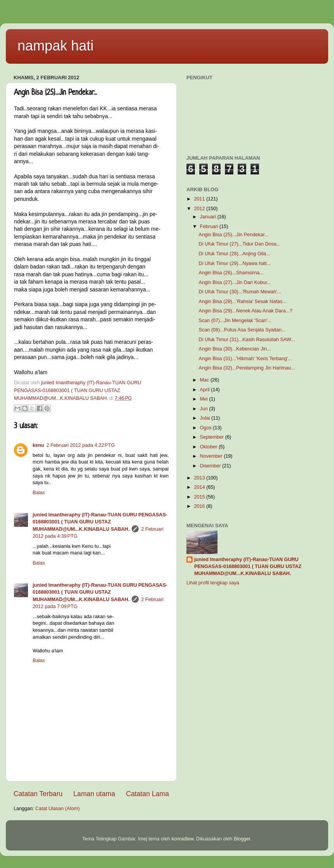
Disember (211, 466)
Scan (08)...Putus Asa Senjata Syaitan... (242, 330)
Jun (205, 409)
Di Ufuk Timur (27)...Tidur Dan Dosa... (239, 244)
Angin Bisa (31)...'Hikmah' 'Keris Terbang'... (245, 359)
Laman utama (94, 794)
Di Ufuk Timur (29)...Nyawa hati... (234, 263)
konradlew (182, 839)
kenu (38, 445)
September (213, 437)
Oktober (209, 447)
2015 (200, 497)
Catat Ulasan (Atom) (57, 809)
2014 (200, 487)
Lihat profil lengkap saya (213, 583)
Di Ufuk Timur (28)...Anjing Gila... (234, 254)
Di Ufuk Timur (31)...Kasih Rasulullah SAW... (247, 340)
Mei (205, 399)
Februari (210, 227)
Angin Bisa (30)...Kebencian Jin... (235, 349)
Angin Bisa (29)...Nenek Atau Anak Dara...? (245, 311)
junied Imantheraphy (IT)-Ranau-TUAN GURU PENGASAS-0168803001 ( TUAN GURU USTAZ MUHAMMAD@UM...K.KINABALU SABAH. (100, 522)
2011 (200, 199)
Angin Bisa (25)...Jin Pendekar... (233, 235)
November (212, 456)
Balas (39, 493)
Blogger (242, 839)
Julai (206, 418)
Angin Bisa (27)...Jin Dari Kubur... (235, 282)
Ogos (207, 428)
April (206, 390)
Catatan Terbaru (38, 794)
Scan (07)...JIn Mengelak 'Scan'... (235, 321)
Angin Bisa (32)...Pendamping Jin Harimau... (247, 368)
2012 (200, 209)
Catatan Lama (147, 794)
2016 (200, 506)
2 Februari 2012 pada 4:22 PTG (80, 445)
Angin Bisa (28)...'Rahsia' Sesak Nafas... (242, 302)
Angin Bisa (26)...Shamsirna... (231, 273)
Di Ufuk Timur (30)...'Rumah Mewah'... (240, 292)
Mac (205, 380)
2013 (200, 478)
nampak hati (56, 46)
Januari (209, 217)
